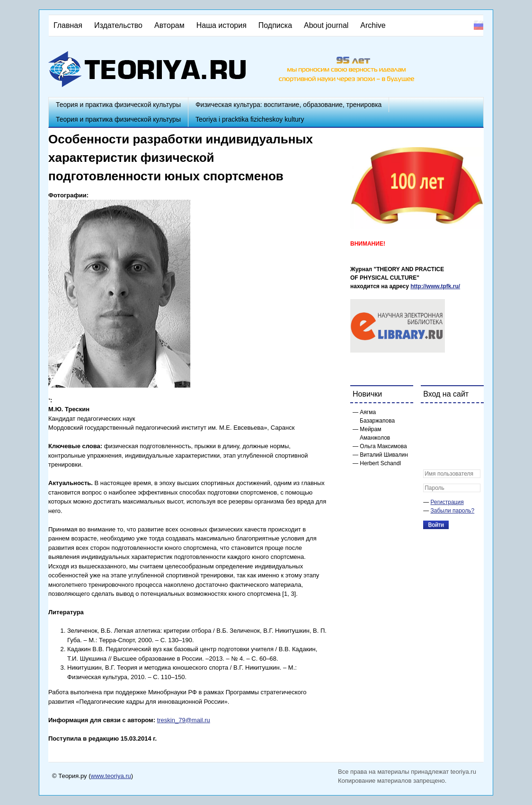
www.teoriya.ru (111, 776)
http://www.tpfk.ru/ (435, 286)
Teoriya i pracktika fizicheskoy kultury (250, 119)
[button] (431, 416)
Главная (68, 25)
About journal (326, 25)
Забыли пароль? (453, 511)
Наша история (222, 25)
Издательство (118, 25)
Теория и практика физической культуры (118, 105)
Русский (479, 25)
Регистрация (447, 502)
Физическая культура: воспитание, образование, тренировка (288, 105)
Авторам (169, 25)
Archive (373, 25)
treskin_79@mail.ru (184, 720)
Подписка (275, 25)
